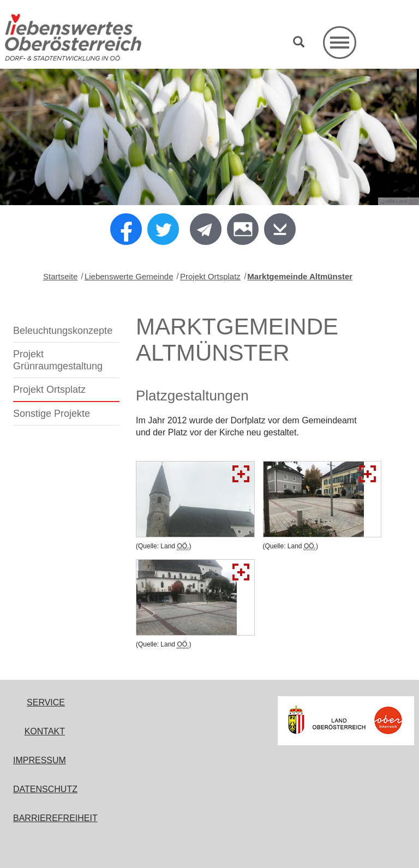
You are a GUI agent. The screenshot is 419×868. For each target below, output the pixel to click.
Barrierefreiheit (55, 818)
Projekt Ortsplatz (210, 276)
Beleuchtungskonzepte (63, 331)
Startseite (60, 276)
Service (46, 702)
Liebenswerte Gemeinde (129, 276)
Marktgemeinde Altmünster (300, 276)
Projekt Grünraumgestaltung (58, 360)
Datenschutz (45, 789)
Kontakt (45, 731)
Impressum (40, 760)
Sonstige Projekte (52, 414)
